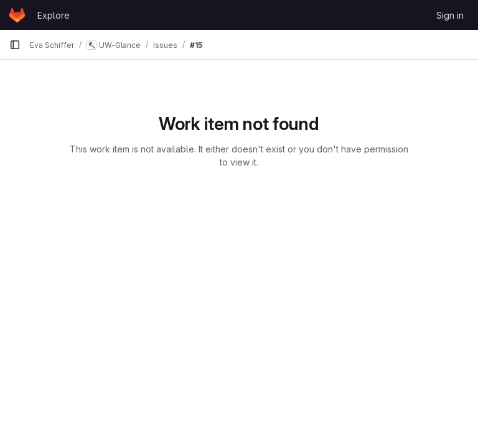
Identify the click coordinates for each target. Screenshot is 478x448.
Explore (54, 15)
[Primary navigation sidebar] (15, 45)
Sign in (450, 15)
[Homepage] (17, 15)
